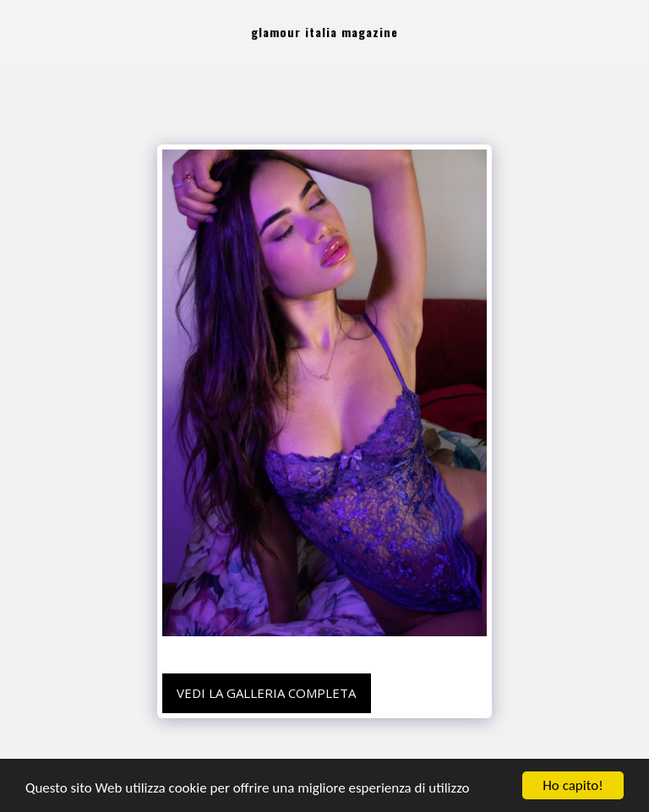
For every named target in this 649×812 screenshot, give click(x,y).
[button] (19, 32)
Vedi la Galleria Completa (266, 693)
